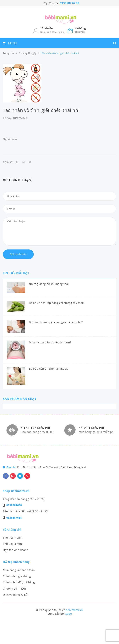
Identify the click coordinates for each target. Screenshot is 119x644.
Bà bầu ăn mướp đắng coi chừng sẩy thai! (56, 303)
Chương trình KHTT (15, 589)
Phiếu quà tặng (13, 544)
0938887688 (14, 505)
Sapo (69, 614)
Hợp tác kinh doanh (16, 550)
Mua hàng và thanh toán (19, 570)
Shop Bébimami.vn (16, 491)
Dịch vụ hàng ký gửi (16, 595)
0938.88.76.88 (69, 3)
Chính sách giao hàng (17, 576)
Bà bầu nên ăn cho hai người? (49, 369)
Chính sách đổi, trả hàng (19, 582)
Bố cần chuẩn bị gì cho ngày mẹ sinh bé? (56, 322)
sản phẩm (80, 30)
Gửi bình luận (19, 254)
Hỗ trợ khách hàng (16, 562)
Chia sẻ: (8, 162)
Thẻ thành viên (13, 538)
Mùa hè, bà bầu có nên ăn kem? (50, 342)
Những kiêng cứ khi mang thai (49, 284)
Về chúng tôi (12, 529)
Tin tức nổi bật (16, 273)
